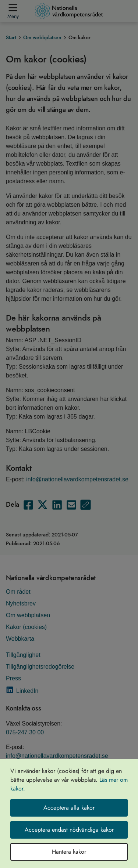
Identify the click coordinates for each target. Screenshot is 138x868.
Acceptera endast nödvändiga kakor (69, 830)
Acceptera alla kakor (69, 808)
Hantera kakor (69, 852)
